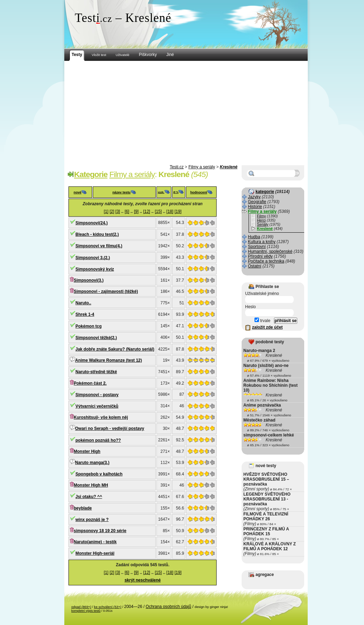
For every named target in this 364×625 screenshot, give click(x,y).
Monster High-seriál (95, 553)
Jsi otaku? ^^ (89, 497)
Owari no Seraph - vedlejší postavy (110, 428)
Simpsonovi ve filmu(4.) (99, 246)
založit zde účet (267, 327)
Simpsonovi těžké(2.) (96, 338)
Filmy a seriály (202, 167)
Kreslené (229, 167)
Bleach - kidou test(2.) (97, 234)
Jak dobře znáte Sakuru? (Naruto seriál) (115, 349)
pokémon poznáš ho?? (98, 440)
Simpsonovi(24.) (92, 223)
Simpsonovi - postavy (97, 395)
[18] (170, 211)
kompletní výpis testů (86, 611)
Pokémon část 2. (90, 383)
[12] (147, 211)
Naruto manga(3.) (92, 463)
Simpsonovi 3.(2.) (93, 258)
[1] (106, 211)
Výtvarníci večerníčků (97, 406)
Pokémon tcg (88, 326)
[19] (178, 211)
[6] (127, 211)
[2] (112, 211)
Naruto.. (83, 303)
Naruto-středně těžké (96, 372)
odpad (81, 607)
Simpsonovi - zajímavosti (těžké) (106, 291)
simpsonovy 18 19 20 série (100, 531)
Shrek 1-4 (85, 314)
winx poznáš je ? (92, 520)
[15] (158, 211)
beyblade (83, 508)
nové (78, 192)
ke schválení (108, 607)
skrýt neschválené (143, 580)
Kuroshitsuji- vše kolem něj (101, 417)
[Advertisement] (186, 113)
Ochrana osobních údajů (168, 607)
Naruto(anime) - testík (95, 542)
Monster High (87, 451)
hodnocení (199, 192)
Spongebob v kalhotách (99, 474)
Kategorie (91, 174)
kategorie (265, 192)
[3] (118, 211)
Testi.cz (177, 167)
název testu (121, 192)
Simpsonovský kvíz (95, 269)
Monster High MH (91, 485)
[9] (136, 211)
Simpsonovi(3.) (89, 280)
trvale (262, 321)
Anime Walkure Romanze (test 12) (108, 360)
